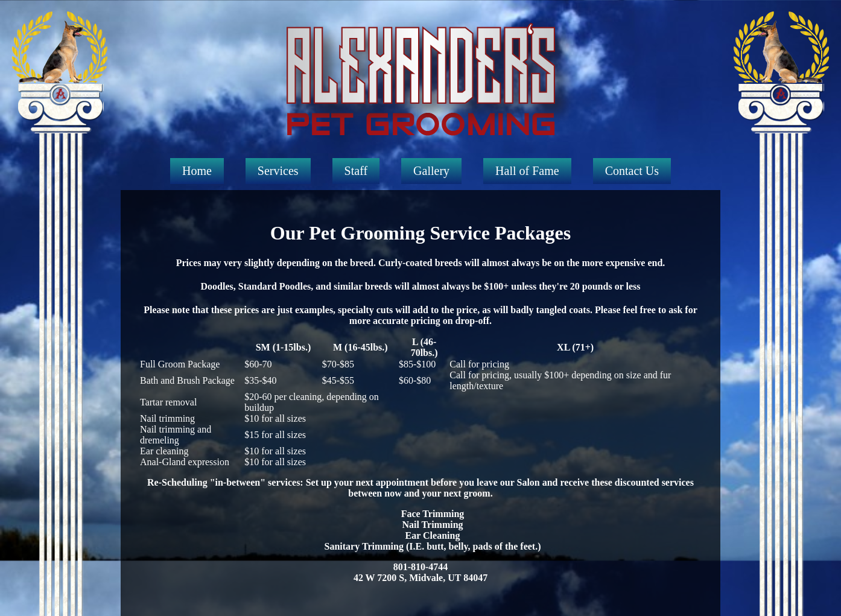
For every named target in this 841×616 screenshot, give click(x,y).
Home (197, 171)
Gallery (431, 171)
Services (278, 171)
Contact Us (632, 171)
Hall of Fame (527, 171)
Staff (356, 171)
